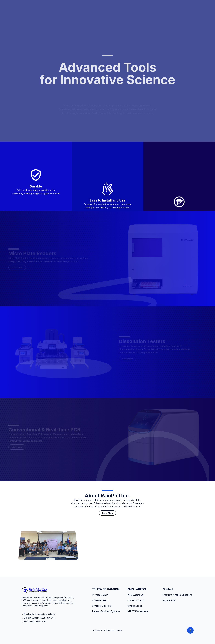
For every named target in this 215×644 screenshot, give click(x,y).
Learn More (108, 513)
